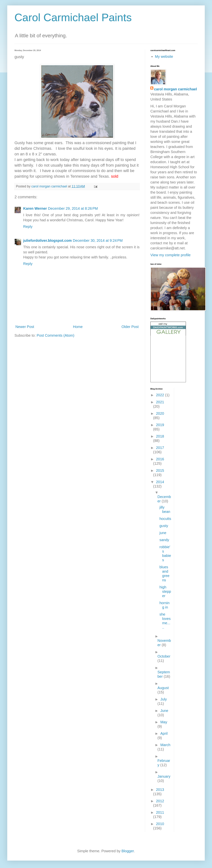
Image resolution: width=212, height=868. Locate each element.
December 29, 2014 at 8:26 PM (73, 208)
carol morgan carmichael (175, 89)
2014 (160, 482)
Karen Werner (35, 208)
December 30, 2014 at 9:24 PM (98, 240)
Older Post (130, 327)
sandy (164, 540)
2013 (160, 790)
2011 (160, 812)
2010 (160, 824)
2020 (160, 413)
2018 (160, 436)
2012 (160, 801)
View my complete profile (171, 255)
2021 (160, 402)
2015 (160, 470)
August (163, 688)
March (165, 745)
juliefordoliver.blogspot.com (47, 240)
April (164, 733)
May (164, 722)
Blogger (128, 851)
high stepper (165, 591)
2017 (160, 448)
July (164, 699)
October (164, 656)
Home (78, 327)
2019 (160, 425)
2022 (161, 395)
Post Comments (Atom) (55, 335)
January (164, 776)
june (163, 533)
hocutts (165, 519)
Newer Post (25, 327)
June (164, 711)
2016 (160, 459)
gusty (164, 526)
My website (164, 57)
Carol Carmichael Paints (73, 17)
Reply (28, 227)
